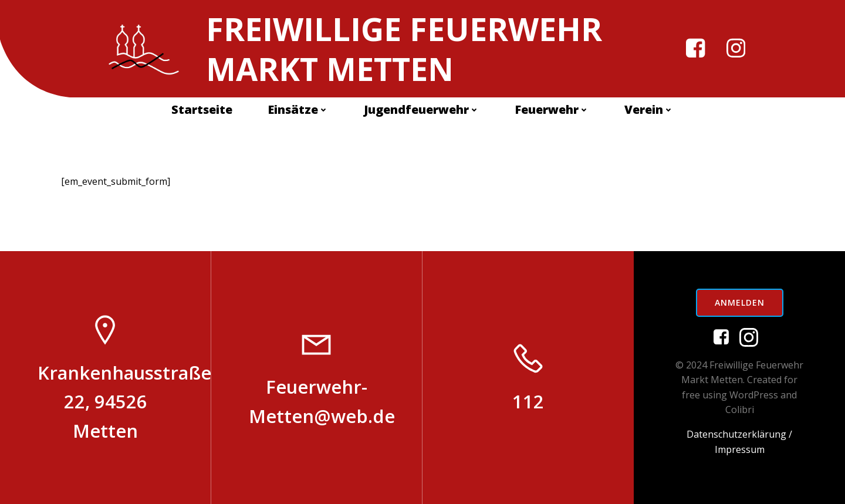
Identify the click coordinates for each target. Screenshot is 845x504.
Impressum (740, 449)
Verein (649, 109)
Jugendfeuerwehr (422, 109)
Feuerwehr (552, 109)
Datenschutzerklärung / (739, 434)
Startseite (202, 109)
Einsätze (298, 109)
